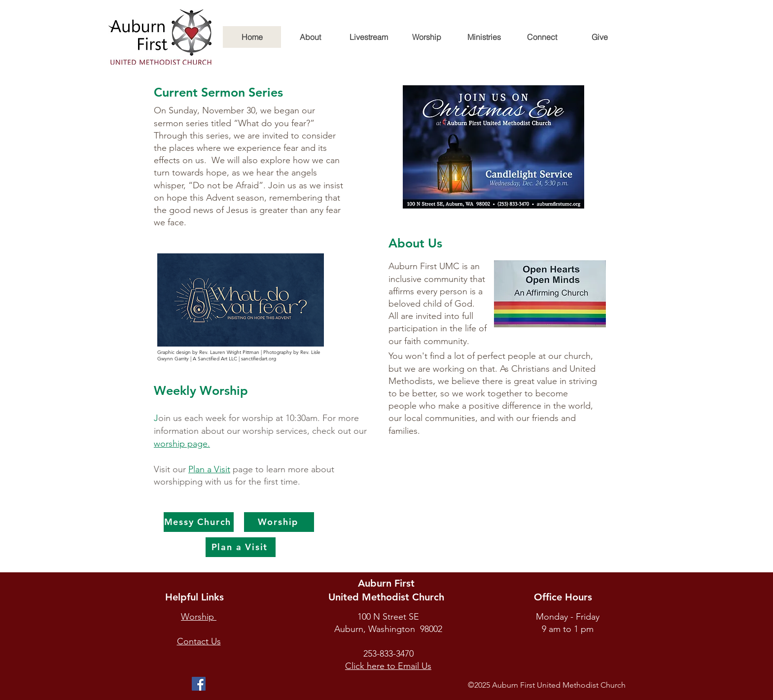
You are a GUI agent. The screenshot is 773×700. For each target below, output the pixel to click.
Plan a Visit (209, 469)
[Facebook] (199, 684)
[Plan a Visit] (241, 547)
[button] (310, 37)
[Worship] (279, 522)
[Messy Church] (199, 522)
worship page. (182, 444)
